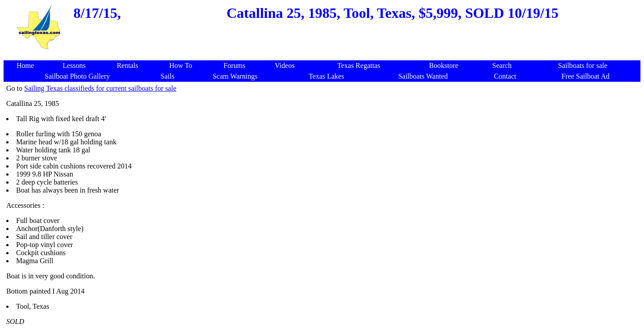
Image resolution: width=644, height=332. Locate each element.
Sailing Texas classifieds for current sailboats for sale (100, 88)
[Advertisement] (324, 56)
